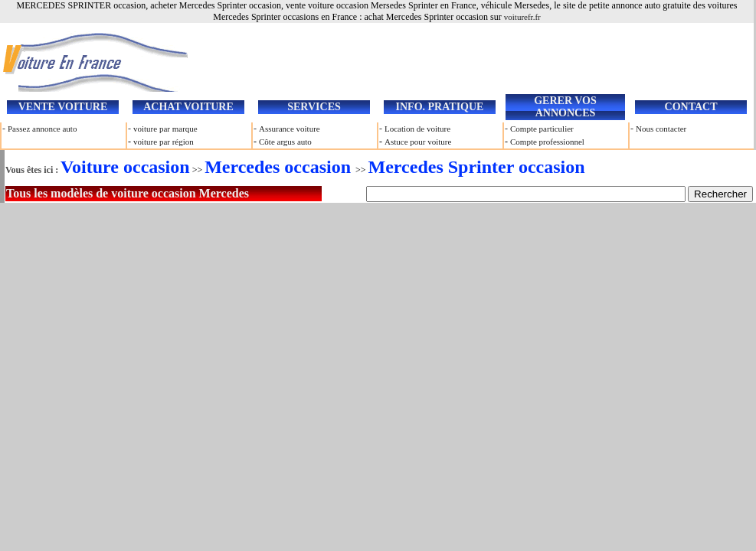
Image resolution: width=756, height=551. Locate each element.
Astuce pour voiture (418, 142)
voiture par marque (165, 129)
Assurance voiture (290, 129)
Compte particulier (542, 129)
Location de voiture (417, 129)
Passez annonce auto (42, 129)
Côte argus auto (285, 142)
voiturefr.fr (522, 17)
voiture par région (164, 142)
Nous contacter (661, 129)
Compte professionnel (547, 142)
